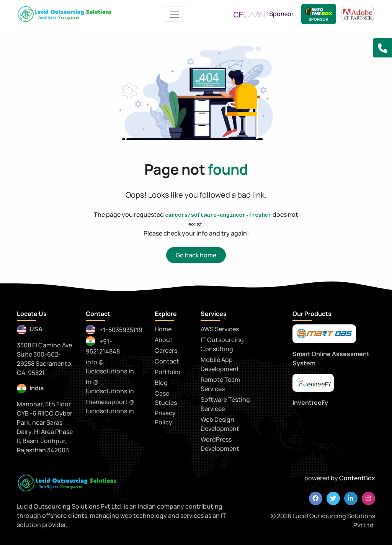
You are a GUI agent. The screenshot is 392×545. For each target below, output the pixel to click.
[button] (382, 48)
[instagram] (368, 498)
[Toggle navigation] (175, 14)
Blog (161, 383)
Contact (167, 361)
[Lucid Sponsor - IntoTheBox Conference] (319, 14)
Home (163, 329)
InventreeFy (310, 403)
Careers (166, 350)
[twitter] (333, 498)
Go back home (196, 255)
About (164, 340)
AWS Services (220, 329)
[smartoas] (324, 334)
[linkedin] (351, 498)
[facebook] (316, 498)
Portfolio (167, 372)
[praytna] (313, 383)
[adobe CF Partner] (358, 13)
